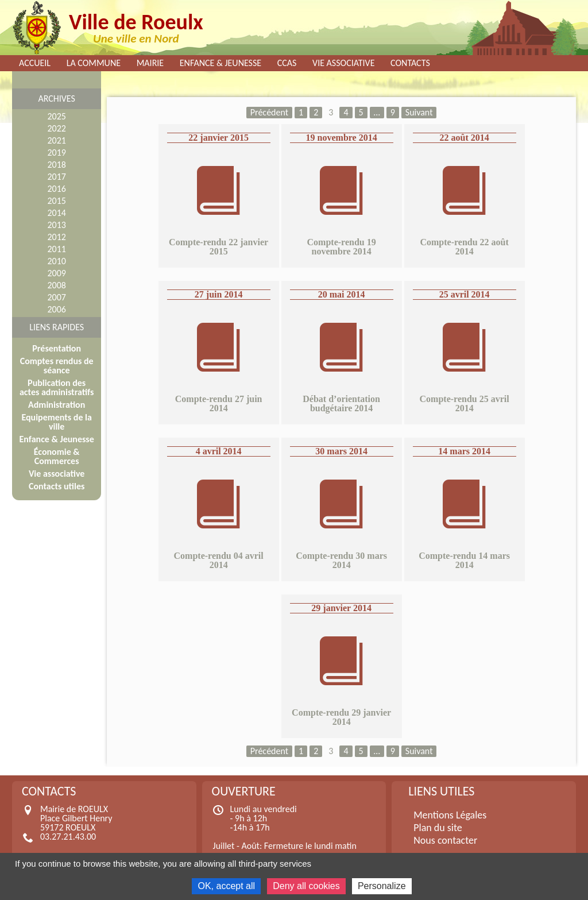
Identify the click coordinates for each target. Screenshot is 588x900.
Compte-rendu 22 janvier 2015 (218, 247)
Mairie (150, 63)
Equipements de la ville (56, 422)
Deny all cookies (306, 886)
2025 (56, 116)
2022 (56, 128)
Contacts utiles (57, 486)
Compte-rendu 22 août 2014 (464, 247)
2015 (56, 201)
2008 (56, 285)
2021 (56, 140)
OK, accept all (226, 886)
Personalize (382, 886)
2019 (56, 152)
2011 (56, 249)
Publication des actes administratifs (57, 387)
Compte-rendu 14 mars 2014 (464, 560)
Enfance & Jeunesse (220, 63)
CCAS (287, 63)
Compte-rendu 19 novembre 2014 (342, 247)
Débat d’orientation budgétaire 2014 (341, 403)
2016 (56, 189)
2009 (56, 273)
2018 (56, 165)
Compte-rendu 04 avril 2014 (219, 560)
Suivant (419, 112)
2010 (56, 261)
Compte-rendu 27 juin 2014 (219, 403)
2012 (56, 237)
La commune (94, 63)
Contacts (410, 63)
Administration (57, 405)
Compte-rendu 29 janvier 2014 (341, 717)
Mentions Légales (450, 815)
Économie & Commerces (57, 456)
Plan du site (438, 828)
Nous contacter (445, 840)
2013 (56, 225)
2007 (56, 297)
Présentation (57, 348)
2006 (56, 309)
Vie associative (343, 63)
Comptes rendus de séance (57, 366)
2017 (56, 177)
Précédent (269, 112)
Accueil (35, 63)
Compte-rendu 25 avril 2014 (465, 403)
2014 (56, 213)
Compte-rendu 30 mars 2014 (341, 560)
